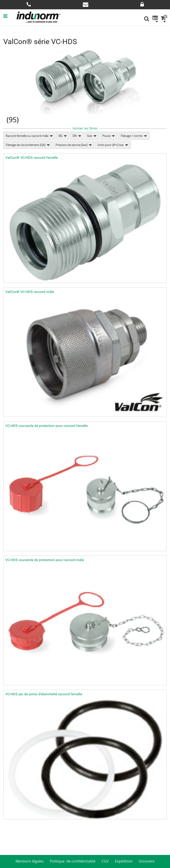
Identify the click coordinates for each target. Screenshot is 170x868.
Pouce (106, 136)
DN (75, 136)
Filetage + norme (132, 136)
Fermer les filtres (85, 128)
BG (61, 136)
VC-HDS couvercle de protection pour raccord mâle (45, 560)
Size (90, 136)
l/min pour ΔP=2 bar (111, 145)
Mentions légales (30, 861)
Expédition (124, 861)
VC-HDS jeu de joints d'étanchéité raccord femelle (44, 694)
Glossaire (147, 861)
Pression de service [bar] (71, 145)
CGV (105, 861)
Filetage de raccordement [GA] (26, 145)
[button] (10, 16)
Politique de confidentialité (73, 861)
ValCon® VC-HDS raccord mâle (30, 292)
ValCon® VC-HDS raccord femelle (32, 158)
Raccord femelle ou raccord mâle (27, 136)
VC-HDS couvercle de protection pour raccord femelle (46, 426)
